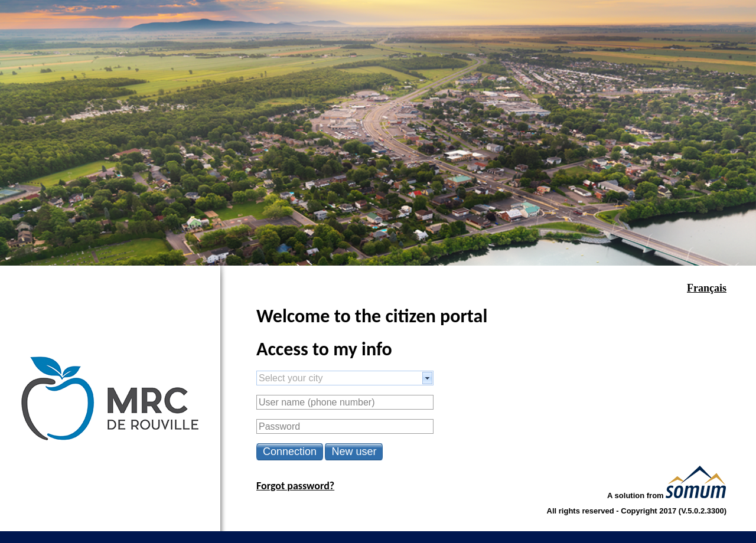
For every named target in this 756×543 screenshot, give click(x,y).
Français (707, 288)
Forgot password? (295, 486)
